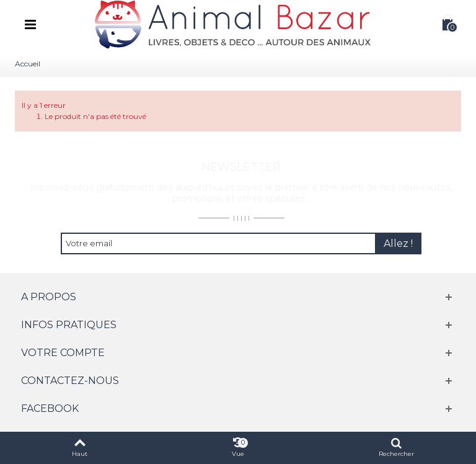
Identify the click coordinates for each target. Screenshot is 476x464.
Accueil (28, 64)
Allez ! (398, 243)
